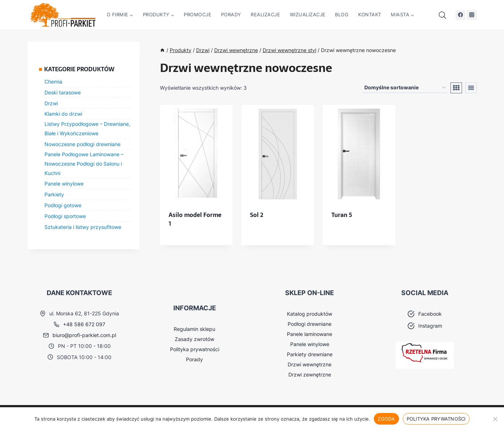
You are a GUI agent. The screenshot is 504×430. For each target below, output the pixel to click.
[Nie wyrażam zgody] (495, 419)
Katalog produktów (310, 314)
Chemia (53, 82)
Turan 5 (342, 215)
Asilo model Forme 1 (195, 219)
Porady (231, 14)
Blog (342, 14)
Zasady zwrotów (194, 339)
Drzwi (51, 103)
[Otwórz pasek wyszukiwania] (442, 15)
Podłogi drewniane (310, 324)
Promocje (198, 14)
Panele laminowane (310, 334)
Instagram (430, 326)
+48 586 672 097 (84, 324)
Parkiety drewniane (310, 354)
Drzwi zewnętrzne (310, 374)
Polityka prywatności (195, 349)
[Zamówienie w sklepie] (405, 88)
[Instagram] (472, 15)
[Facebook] (460, 15)
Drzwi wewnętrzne (310, 364)
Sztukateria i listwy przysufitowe (83, 227)
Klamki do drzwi (63, 114)
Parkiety (54, 194)
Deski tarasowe (63, 92)
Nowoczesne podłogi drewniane (82, 144)
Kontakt (370, 14)
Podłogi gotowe (63, 205)
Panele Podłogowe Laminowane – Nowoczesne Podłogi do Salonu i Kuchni (84, 164)
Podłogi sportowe (65, 216)
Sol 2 (257, 215)
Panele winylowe (64, 184)
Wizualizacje (308, 14)
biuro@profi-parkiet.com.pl (84, 335)
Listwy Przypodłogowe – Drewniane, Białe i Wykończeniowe (87, 129)
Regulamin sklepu (194, 329)
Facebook (430, 314)
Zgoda (386, 419)
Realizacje (265, 14)
